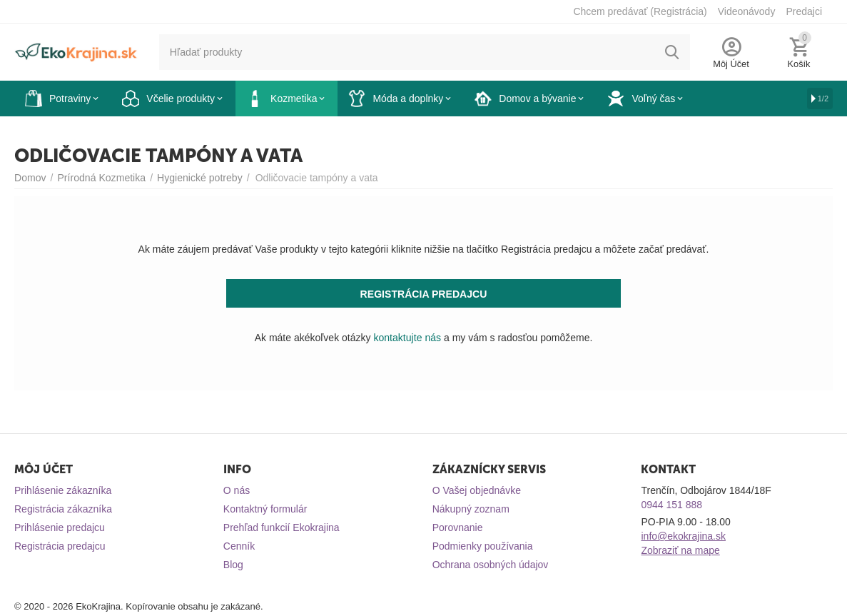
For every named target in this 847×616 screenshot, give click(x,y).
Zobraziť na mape (680, 550)
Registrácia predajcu (60, 546)
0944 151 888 (671, 505)
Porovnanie (458, 527)
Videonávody (747, 11)
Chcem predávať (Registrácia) (640, 11)
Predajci (804, 11)
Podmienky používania (483, 546)
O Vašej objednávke (477, 490)
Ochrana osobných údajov (491, 565)
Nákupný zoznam (471, 509)
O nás (237, 490)
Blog (233, 565)
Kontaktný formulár (265, 509)
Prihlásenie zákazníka (63, 490)
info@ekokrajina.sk (683, 536)
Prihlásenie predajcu (60, 527)
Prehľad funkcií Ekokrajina (282, 527)
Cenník (239, 546)
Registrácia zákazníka (63, 509)
